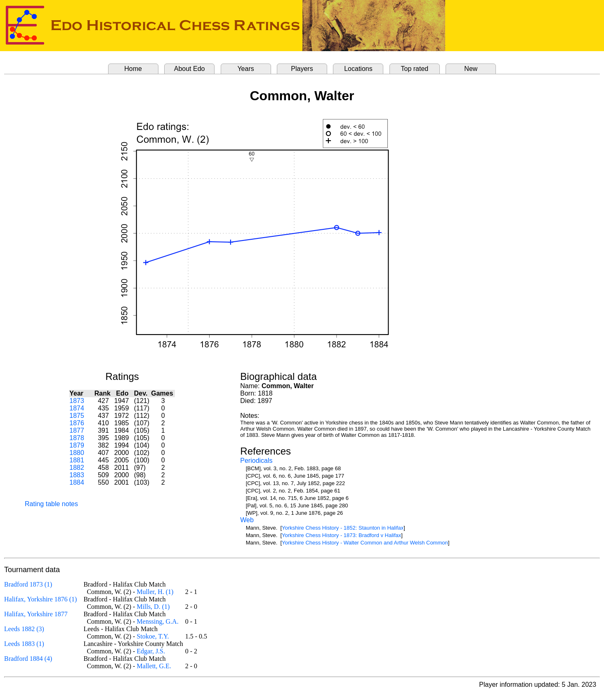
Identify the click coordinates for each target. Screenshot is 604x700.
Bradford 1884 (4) (28, 659)
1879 (77, 445)
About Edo (190, 69)
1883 (77, 475)
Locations (358, 69)
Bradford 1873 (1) (28, 584)
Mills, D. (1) (153, 607)
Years (245, 69)
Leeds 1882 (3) (24, 629)
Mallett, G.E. (154, 666)
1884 (77, 482)
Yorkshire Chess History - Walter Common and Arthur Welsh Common (365, 543)
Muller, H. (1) (155, 592)
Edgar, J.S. (151, 651)
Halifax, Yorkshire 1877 (36, 614)
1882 (77, 468)
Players (302, 69)
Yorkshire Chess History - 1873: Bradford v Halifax (341, 535)
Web (247, 520)
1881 (77, 460)
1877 (77, 430)
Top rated (415, 69)
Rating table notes (51, 504)
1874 (77, 408)
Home (133, 69)
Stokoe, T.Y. (153, 636)
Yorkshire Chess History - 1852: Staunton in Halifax (343, 528)
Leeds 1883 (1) (24, 644)
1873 (77, 401)
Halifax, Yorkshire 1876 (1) (40, 599)
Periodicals (256, 461)
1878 (77, 438)
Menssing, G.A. (157, 621)
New (471, 69)
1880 (77, 453)
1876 (77, 423)
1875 (77, 416)
